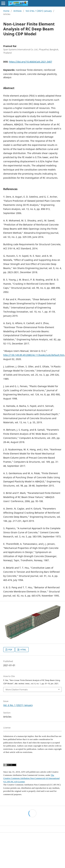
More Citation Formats (17, 689)
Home (6, 11)
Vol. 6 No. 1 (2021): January (39, 11)
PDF (10, 650)
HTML (23, 650)
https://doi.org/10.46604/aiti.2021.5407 (31, 62)
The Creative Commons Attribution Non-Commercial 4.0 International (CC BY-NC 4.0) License (31, 778)
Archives (17, 11)
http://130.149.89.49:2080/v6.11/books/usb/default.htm (34, 355)
